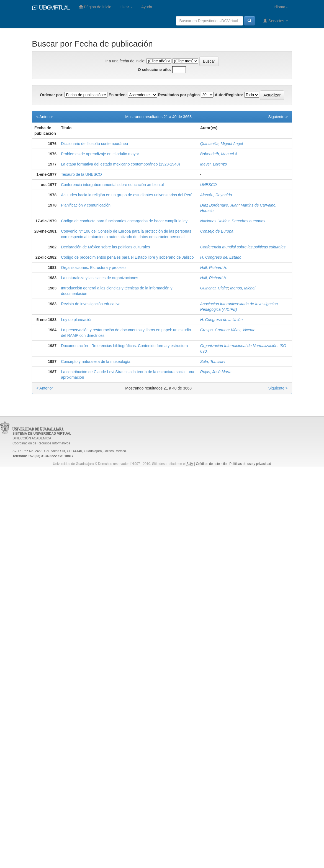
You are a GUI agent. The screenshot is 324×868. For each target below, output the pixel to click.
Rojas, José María (216, 372)
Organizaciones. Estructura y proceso (93, 268)
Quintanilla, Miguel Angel (222, 144)
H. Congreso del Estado (221, 257)
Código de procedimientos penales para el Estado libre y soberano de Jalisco (127, 257)
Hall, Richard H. (214, 268)
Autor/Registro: (229, 95)
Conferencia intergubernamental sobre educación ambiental (112, 185)
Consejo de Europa (217, 231)
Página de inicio (95, 7)
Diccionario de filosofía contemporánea (94, 144)
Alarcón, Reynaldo (216, 195)
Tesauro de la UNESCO (81, 174)
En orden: (118, 95)
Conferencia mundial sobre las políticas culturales (243, 247)
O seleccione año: (155, 70)
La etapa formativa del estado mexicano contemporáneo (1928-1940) (120, 164)
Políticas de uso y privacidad (250, 464)
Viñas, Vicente (243, 330)
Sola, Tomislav (213, 362)
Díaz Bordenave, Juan (219, 205)
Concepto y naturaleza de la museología (96, 362)
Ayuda (147, 7)
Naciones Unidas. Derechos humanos (233, 221)
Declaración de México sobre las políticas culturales (105, 247)
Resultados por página (179, 95)
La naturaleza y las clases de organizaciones (100, 278)
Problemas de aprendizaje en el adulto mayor (100, 154)
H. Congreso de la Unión (221, 320)
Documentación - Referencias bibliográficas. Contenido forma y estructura (124, 346)
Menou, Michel (243, 288)
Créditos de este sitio (211, 464)
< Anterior (45, 117)
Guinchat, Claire (214, 288)
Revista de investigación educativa (91, 304)
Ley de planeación (77, 320)
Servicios (276, 21)
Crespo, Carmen (214, 330)
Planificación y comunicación (86, 205)
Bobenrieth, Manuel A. (219, 154)
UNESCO (209, 185)
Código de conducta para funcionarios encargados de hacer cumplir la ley (124, 221)
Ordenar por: (52, 95)
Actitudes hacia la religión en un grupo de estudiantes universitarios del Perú (127, 195)
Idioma (281, 7)
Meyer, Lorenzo (214, 164)
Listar (126, 7)
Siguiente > (278, 117)
